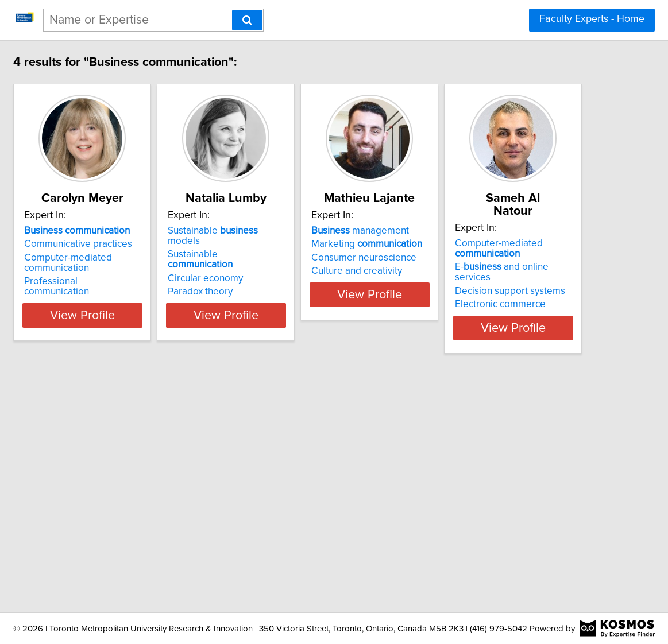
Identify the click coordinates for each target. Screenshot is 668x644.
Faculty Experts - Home (592, 19)
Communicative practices (141, 244)
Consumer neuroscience (484, 258)
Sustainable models (321, 231)
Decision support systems (142, 521)
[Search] (247, 20)
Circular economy (297, 258)
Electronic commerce (132, 534)
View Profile (159, 305)
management (480, 231)
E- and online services (152, 507)
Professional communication (147, 281)
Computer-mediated (131, 488)
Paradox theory (291, 271)
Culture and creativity (477, 271)
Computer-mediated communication (131, 263)
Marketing (487, 244)
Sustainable (318, 244)
